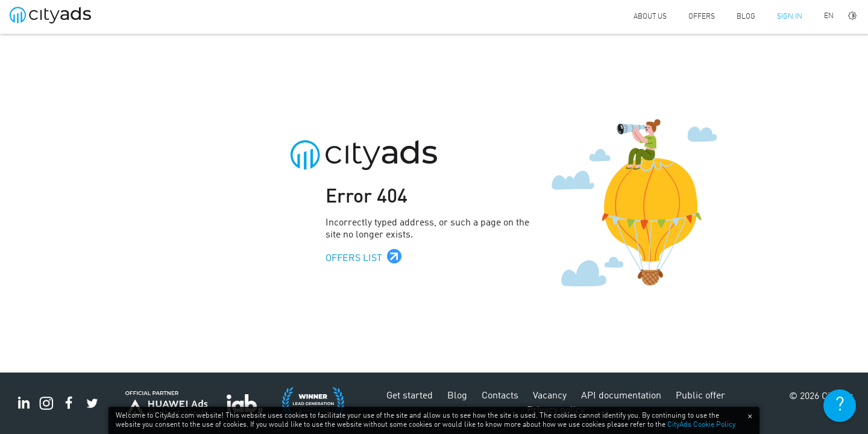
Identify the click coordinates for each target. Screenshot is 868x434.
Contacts (500, 396)
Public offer (700, 396)
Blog (746, 17)
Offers (702, 17)
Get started (410, 396)
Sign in (790, 17)
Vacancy (550, 396)
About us (650, 17)
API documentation (621, 396)
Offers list (354, 259)
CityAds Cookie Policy (701, 425)
